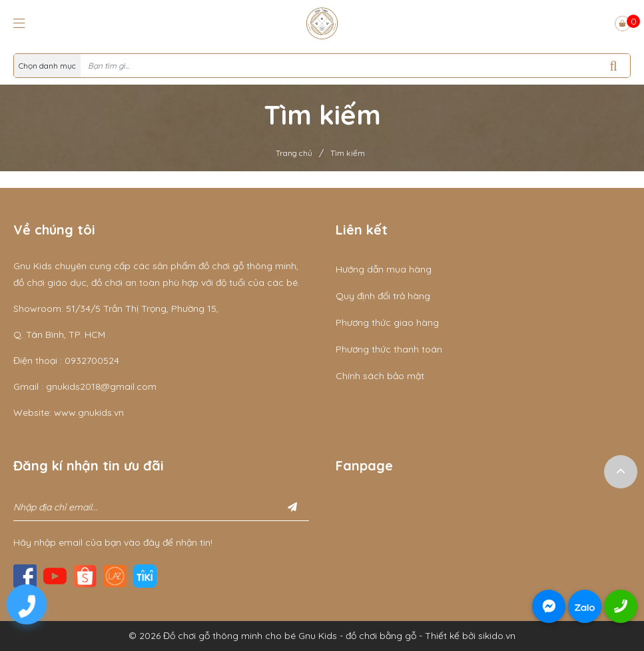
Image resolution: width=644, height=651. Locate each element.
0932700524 (92, 360)
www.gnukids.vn (89, 412)
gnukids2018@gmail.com (101, 386)
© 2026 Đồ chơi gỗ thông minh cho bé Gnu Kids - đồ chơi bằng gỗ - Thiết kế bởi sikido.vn (322, 636)
